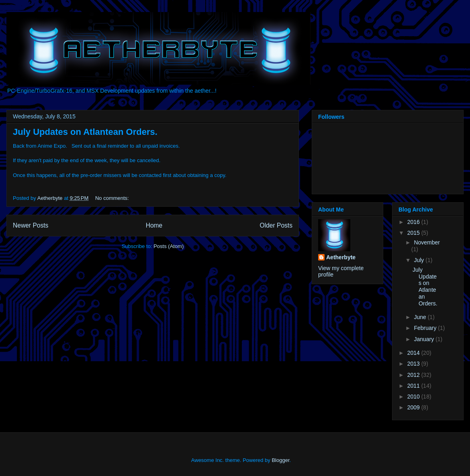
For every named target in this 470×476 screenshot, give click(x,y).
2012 (414, 375)
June (421, 317)
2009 (414, 407)
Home (154, 225)
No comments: (113, 198)
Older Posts (276, 225)
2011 (414, 386)
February (426, 328)
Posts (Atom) (169, 246)
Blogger (280, 460)
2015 (414, 233)
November (427, 242)
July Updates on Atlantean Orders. (85, 132)
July (420, 260)
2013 (414, 364)
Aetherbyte (341, 257)
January (425, 339)
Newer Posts (31, 225)
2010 (414, 397)
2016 (414, 222)
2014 (414, 353)
